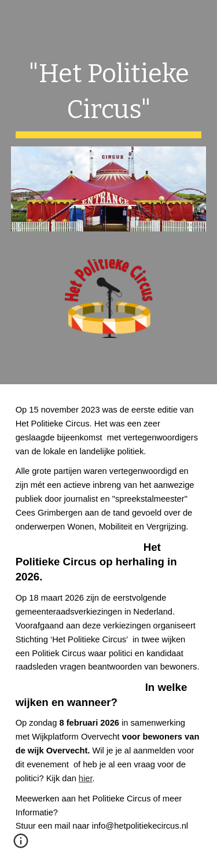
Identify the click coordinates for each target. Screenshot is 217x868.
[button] (21, 845)
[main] (109, 96)
